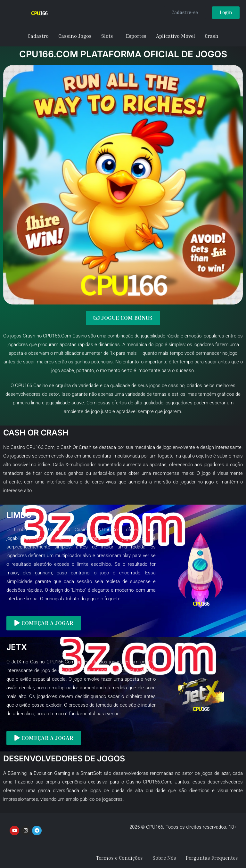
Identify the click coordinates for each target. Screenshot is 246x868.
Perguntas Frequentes (212, 857)
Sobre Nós (164, 857)
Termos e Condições (119, 857)
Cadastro (38, 36)
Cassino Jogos (75, 36)
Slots (107, 36)
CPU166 (24, 385)
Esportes (136, 36)
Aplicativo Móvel (176, 36)
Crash (212, 36)
